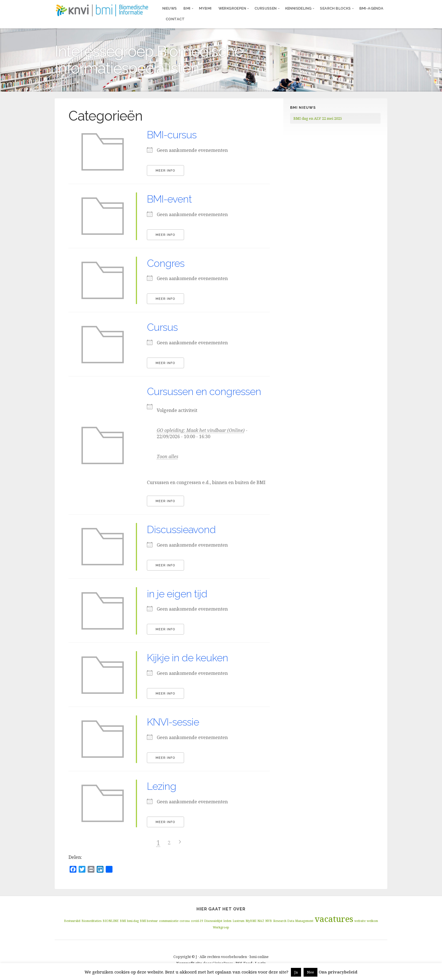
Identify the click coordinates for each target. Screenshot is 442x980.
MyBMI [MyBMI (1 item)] (251, 921)
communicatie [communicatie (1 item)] (169, 921)
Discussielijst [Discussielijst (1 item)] (213, 921)
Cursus (162, 327)
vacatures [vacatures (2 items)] (334, 919)
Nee (310, 972)
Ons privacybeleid (338, 972)
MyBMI (205, 8)
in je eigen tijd (177, 594)
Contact (175, 19)
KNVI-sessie (173, 722)
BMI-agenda (372, 8)
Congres (166, 263)
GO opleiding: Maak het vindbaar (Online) (201, 430)
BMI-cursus (172, 135)
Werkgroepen (232, 8)
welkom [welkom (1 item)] (372, 921)
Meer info (165, 171)
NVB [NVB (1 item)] (269, 921)
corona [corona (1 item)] (185, 921)
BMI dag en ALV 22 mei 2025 (318, 118)
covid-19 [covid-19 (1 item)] (197, 921)
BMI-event (169, 199)
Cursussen (266, 8)
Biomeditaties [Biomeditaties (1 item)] (91, 921)
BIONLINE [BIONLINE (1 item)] (111, 921)
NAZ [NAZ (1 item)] (261, 921)
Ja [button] (296, 972)
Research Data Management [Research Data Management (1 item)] (293, 921)
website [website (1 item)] (360, 921)
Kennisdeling (299, 8)
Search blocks (335, 8)
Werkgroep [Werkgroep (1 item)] (221, 927)
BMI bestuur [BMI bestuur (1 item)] (149, 921)
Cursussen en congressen (204, 391)
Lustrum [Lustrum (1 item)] (238, 921)
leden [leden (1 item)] (227, 921)
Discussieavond (181, 529)
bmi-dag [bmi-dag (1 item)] (133, 921)
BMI (187, 8)
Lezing (162, 786)
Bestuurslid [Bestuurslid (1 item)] (72, 921)
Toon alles (167, 456)
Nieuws (170, 8)
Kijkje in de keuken (187, 658)
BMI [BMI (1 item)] (123, 921)
